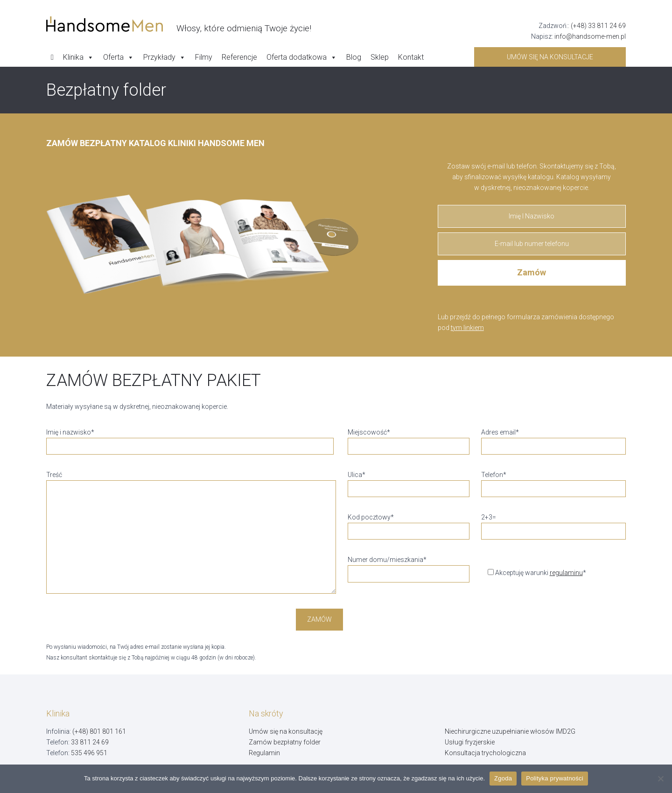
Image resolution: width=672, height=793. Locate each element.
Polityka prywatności (555, 778)
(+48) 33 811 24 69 (598, 26)
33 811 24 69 (90, 742)
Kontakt (411, 57)
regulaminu (566, 573)
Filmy (204, 57)
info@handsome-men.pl (590, 36)
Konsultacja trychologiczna (485, 753)
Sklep (380, 57)
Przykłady (164, 57)
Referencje (239, 57)
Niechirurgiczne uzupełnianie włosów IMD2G (510, 731)
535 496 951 (89, 753)
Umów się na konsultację (286, 731)
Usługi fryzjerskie (470, 742)
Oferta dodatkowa (302, 57)
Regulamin (264, 753)
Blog (354, 57)
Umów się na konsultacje (550, 57)
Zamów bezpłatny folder (285, 742)
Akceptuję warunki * (534, 573)
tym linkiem (467, 328)
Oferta (119, 57)
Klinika (78, 57)
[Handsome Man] (179, 24)
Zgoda (503, 778)
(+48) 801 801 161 (99, 731)
